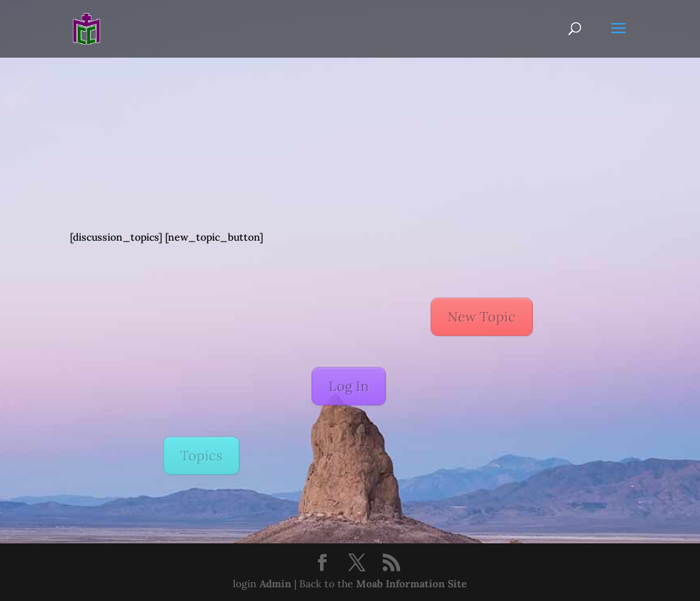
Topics (209, 452)
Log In (348, 386)
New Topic (475, 320)
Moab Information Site (412, 584)
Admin (275, 584)
